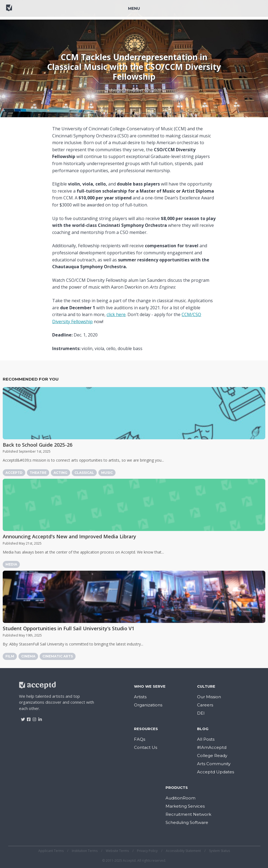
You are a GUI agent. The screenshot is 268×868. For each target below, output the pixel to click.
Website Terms (117, 851)
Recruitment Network (188, 814)
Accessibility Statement (183, 851)
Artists (140, 697)
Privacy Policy (147, 851)
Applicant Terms (51, 851)
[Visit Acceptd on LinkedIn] (38, 717)
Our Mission (209, 697)
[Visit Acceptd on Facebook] (27, 717)
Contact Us (146, 747)
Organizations (148, 705)
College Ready (212, 756)
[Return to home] (24, 10)
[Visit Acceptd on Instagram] (32, 717)
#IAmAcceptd (212, 747)
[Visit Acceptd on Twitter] (21, 717)
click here (116, 314)
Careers (205, 705)
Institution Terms (85, 851)
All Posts (206, 739)
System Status (219, 851)
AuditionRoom (180, 798)
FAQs (140, 739)
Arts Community (214, 764)
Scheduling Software (187, 822)
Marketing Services (185, 806)
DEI (201, 713)
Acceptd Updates (216, 772)
